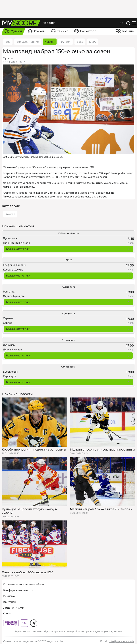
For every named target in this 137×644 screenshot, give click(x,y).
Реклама (9, 596)
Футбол (66, 42)
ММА (92, 42)
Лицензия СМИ (14, 608)
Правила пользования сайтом (24, 584)
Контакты (10, 602)
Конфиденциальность (18, 590)
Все (8, 42)
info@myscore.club (121, 641)
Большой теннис (28, 42)
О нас (7, 613)
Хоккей (50, 42)
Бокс (80, 42)
